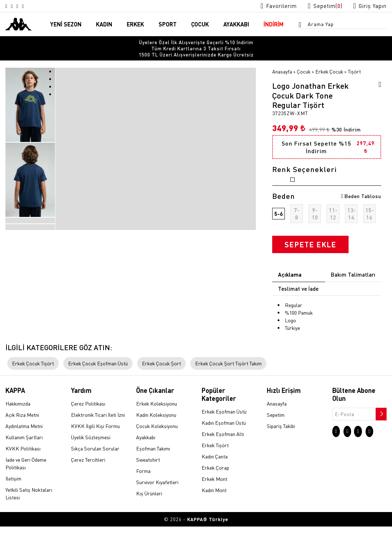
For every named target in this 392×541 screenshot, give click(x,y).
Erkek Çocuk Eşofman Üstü (98, 378)
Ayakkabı (146, 452)
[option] (196, 43)
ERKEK (135, 25)
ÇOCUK (200, 25)
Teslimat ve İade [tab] (298, 299)
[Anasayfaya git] (19, 24)
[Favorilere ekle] (378, 75)
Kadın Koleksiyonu (156, 429)
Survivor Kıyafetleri (157, 497)
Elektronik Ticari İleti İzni (98, 429)
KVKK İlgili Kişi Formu (95, 441)
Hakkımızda (18, 418)
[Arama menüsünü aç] (302, 26)
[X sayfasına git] (17, 6)
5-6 (279, 224)
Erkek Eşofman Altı (223, 448)
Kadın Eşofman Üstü (224, 437)
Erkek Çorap (215, 482)
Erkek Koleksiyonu (157, 418)
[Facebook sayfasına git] (25, 6)
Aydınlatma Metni (24, 441)
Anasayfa (282, 60)
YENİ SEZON (66, 25)
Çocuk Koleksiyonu (157, 441)
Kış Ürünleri (149, 508)
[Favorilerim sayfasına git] (267, 6)
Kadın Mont (214, 504)
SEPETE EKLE (310, 255)
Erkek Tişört (215, 460)
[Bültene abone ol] (380, 427)
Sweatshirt (148, 474)
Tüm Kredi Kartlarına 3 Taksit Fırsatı (196, 43)
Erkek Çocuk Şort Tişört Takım (228, 378)
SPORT (168, 25)
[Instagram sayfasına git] (8, 6)
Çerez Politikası (88, 418)
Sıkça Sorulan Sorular (95, 463)
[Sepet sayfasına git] (318, 6)
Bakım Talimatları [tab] (353, 285)
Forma (143, 486)
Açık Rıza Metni (22, 429)
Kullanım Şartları (24, 452)
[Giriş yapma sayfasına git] (368, 6)
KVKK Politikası (23, 463)
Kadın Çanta (215, 471)
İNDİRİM (273, 25)
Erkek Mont (214, 493)
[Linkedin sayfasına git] (34, 6)
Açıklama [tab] (290, 285)
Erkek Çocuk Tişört (33, 378)
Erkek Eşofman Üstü (224, 426)
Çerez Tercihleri (88, 474)
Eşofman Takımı (153, 463)
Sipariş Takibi (281, 441)
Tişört (354, 60)
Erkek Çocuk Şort (161, 378)
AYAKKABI (236, 25)
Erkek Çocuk (329, 60)
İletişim (13, 493)
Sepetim (276, 429)
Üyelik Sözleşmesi (91, 452)
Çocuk (304, 60)
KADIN (104, 25)
